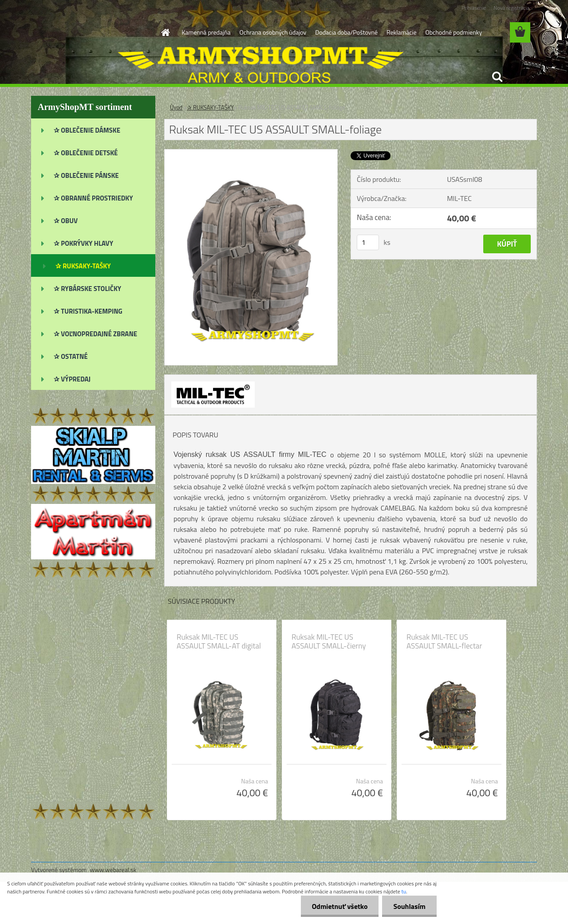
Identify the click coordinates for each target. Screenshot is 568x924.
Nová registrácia (511, 8)
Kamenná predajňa (206, 32)
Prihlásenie (474, 8)
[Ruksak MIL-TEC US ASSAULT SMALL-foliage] (251, 153)
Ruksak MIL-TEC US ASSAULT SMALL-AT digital (219, 641)
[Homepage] (165, 32)
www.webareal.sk (113, 870)
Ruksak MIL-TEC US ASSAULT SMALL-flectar (444, 641)
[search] (497, 77)
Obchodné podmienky (454, 32)
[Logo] (92, 33)
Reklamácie (401, 32)
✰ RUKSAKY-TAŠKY (210, 107)
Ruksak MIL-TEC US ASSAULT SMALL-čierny (329, 641)
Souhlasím (409, 906)
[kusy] (368, 242)
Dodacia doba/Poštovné (346, 32)
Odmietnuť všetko (340, 906)
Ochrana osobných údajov (273, 32)
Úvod (176, 107)
